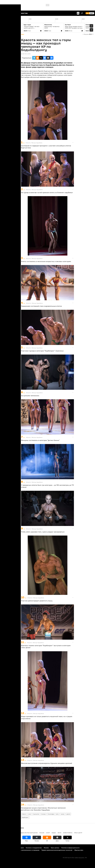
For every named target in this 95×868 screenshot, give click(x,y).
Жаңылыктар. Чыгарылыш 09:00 (52, 27)
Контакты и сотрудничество (34, 848)
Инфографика (68, 833)
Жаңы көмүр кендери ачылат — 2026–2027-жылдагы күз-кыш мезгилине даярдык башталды (74, 28)
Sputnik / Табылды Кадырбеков (34, 143)
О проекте (5, 848)
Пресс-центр (78, 833)
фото (57, 814)
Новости (24, 814)
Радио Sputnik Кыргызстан (29, 833)
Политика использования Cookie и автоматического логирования (21, 850)
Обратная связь (79, 850)
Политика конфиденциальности (70, 848)
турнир (62, 814)
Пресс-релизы (55, 848)
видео (54, 833)
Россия (42, 833)
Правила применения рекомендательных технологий (57, 850)
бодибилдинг (25, 817)
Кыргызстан (36, 814)
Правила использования (17, 848)
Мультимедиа (51, 814)
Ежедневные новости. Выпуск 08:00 (12, 27)
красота (68, 814)
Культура (43, 814)
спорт (30, 814)
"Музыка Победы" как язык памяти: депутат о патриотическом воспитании (32, 28)
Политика (15, 833)
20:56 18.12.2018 (26, 54)
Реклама (46, 848)
